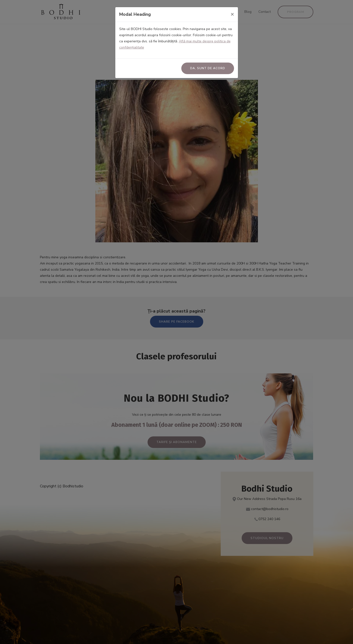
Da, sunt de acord (208, 68)
